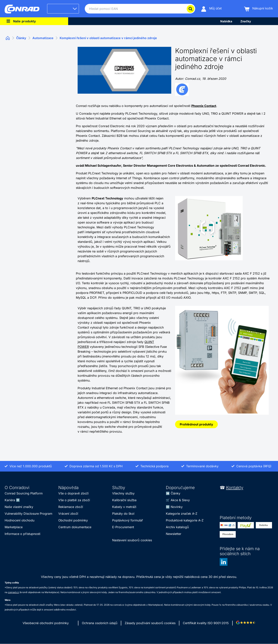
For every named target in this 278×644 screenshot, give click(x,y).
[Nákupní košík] (259, 9)
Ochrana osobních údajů (100, 623)
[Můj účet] (211, 9)
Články (175, 493)
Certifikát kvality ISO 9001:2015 (206, 623)
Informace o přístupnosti (22, 534)
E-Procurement (123, 527)
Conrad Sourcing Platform (24, 493)
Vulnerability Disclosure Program (28, 514)
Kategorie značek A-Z (182, 514)
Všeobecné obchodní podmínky (46, 623)
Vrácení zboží (68, 514)
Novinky (177, 507)
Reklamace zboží (71, 507)
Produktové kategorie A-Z (185, 520)
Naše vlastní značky (19, 507)
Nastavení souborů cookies (132, 540)
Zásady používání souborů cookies (150, 623)
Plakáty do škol (123, 514)
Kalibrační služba (124, 500)
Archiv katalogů (177, 527)
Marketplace (14, 527)
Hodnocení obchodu (19, 520)
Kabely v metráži (124, 507)
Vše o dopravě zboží (73, 493)
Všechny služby (123, 493)
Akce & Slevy (180, 500)
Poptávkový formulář (128, 520)
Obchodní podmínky (73, 520)
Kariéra (10, 500)
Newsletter (174, 534)
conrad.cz (13, 592)
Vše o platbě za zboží (74, 500)
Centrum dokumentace (75, 527)
